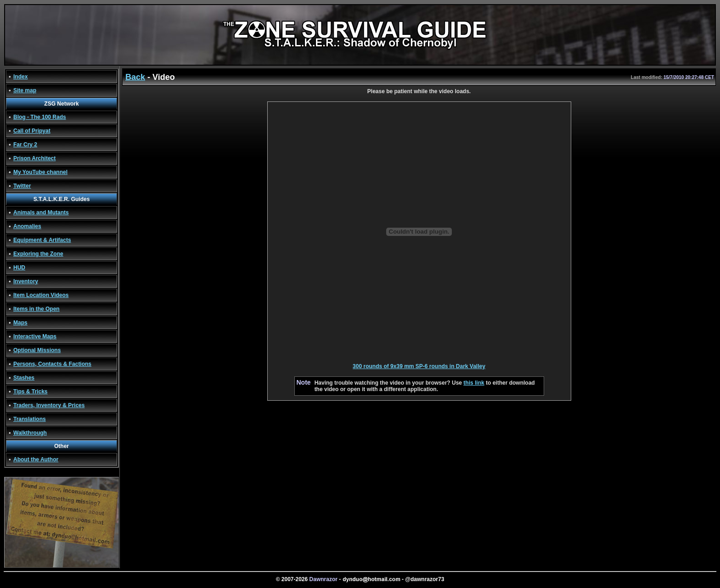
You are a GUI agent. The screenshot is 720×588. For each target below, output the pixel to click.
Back (135, 77)
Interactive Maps (35, 336)
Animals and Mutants (41, 213)
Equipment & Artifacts (42, 240)
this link (474, 383)
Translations (30, 419)
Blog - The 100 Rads (40, 117)
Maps (20, 323)
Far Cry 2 (25, 145)
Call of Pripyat (32, 131)
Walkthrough (30, 433)
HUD (19, 268)
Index (20, 77)
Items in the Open (37, 309)
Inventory (26, 281)
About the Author (36, 459)
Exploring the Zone (38, 254)
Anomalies (27, 226)
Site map (25, 90)
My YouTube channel (40, 172)
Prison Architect (34, 158)
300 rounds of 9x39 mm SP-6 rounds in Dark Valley (419, 366)
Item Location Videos (41, 295)
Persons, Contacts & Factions (52, 364)
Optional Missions (37, 350)
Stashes (24, 378)
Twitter (22, 186)
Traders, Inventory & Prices (49, 405)
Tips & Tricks (30, 392)
